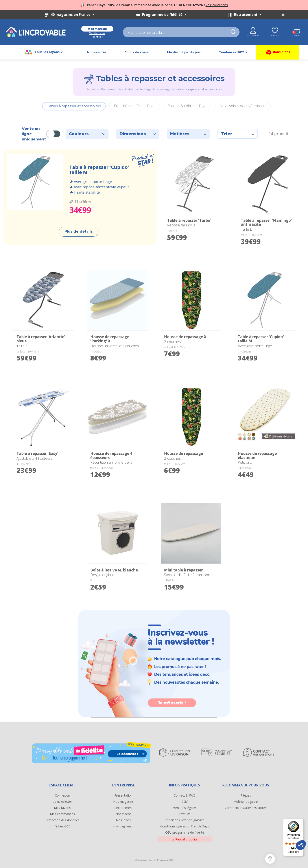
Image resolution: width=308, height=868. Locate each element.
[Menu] (301, 821)
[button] (301, 845)
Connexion (62, 795)
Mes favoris (62, 808)
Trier (238, 134)
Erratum (184, 814)
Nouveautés (97, 52)
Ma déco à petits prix (184, 52)
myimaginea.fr (124, 826)
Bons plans (278, 52)
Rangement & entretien (118, 89)
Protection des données (62, 820)
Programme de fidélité (164, 15)
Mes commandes (62, 814)
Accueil (91, 89)
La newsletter (62, 802)
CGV (185, 802)
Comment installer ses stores (246, 808)
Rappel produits (184, 839)
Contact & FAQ (184, 795)
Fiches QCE (62, 826)
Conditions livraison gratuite (184, 820)
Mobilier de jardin (246, 802)
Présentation (123, 795)
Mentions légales (184, 808)
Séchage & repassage (155, 89)
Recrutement (248, 15)
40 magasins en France (72, 15)
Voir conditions (217, 5)
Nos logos (123, 820)
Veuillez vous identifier (97, 35)
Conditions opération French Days (185, 826)
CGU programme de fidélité (185, 832)
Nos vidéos (123, 814)
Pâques (246, 795)
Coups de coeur (137, 52)
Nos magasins (123, 802)
